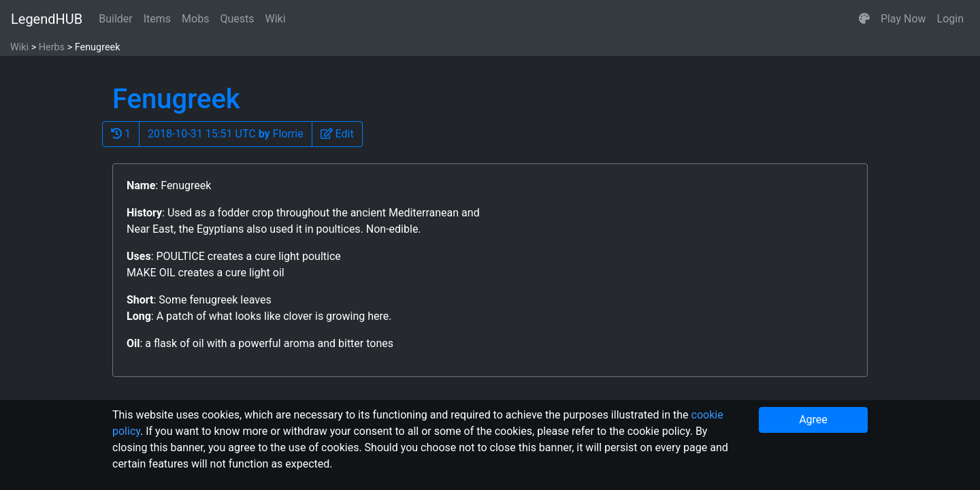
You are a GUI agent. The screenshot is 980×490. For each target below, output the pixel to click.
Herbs (52, 47)
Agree (813, 420)
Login (950, 19)
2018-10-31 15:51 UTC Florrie (226, 134)
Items (157, 19)
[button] (864, 19)
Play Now (903, 19)
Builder (116, 19)
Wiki (276, 19)
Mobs (195, 19)
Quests (237, 19)
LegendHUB (47, 19)
